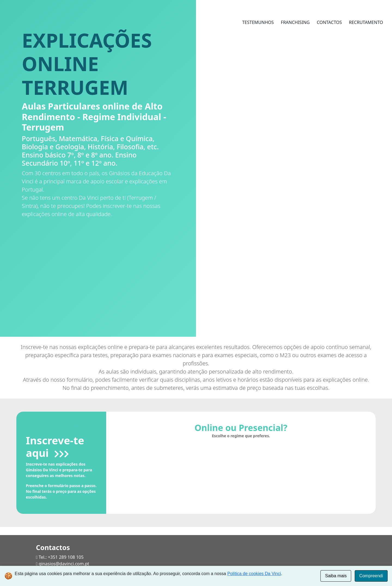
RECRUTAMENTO (366, 22)
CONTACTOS (329, 22)
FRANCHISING (295, 22)
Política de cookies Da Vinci (254, 574)
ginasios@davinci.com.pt (64, 564)
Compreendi (371, 576)
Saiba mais (336, 576)
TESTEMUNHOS (258, 22)
